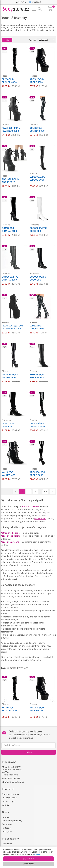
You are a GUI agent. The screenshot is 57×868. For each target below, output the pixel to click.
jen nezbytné (28, 864)
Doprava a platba (10, 794)
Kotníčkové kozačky (10, 533)
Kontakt (6, 817)
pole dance (40, 519)
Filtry (7, 40)
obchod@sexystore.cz (13, 782)
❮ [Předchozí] (4, 700)
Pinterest (7, 828)
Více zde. (38, 854)
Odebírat (28, 752)
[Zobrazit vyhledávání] (39, 9)
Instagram (7, 832)
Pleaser (26, 506)
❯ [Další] (53, 700)
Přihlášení (36, 2)
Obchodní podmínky (12, 821)
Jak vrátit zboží (10, 798)
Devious (35, 506)
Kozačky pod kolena (11, 536)
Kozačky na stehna (10, 542)
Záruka (5, 805)
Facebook (7, 824)
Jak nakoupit (8, 801)
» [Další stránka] (52, 492)
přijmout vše (28, 859)
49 (45, 492)
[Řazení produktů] (46, 40)
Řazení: (32, 40)
